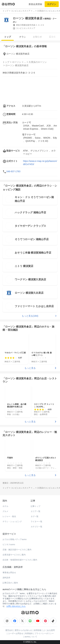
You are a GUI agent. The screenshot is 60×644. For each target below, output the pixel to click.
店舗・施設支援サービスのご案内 (17, 550)
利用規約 (29, 633)
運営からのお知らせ (23, 630)
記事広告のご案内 (10, 583)
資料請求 (6, 578)
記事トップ (36, 506)
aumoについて (31, 637)
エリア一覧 (36, 511)
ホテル (5, 506)
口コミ (52, 37)
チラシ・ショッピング (12, 522)
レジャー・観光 (9, 516)
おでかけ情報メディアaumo (15, 539)
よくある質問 (49, 630)
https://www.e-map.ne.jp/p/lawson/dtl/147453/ (40, 163)
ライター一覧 (36, 522)
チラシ (23, 37)
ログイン (52, 4)
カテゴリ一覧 (36, 527)
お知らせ (37, 37)
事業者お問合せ (9, 573)
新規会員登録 (35, 4)
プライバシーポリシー (44, 633)
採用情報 (38, 630)
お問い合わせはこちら (16, 606)
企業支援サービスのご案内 (14, 555)
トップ (8, 37)
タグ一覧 (35, 516)
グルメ (5, 511)
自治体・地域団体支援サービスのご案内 (20, 560)
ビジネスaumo (9, 545)
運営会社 (9, 630)
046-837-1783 (13, 171)
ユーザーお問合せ (16, 633)
